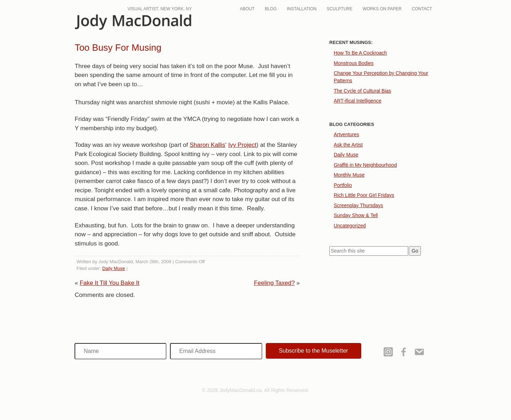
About (247, 9)
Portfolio (343, 185)
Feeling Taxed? (274, 283)
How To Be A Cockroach (360, 53)
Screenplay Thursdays (358, 205)
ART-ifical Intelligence (357, 101)
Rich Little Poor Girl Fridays (364, 195)
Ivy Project (242, 145)
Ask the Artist (348, 145)
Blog (271, 9)
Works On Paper (382, 9)
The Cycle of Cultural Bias (362, 91)
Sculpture (340, 9)
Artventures (346, 134)
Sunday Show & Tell (356, 215)
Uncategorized (350, 226)
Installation (302, 9)
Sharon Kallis (208, 145)
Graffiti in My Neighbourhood (365, 165)
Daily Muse (114, 268)
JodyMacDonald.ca (133, 22)
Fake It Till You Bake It (110, 283)
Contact (422, 9)
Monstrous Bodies (353, 63)
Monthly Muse (349, 175)
